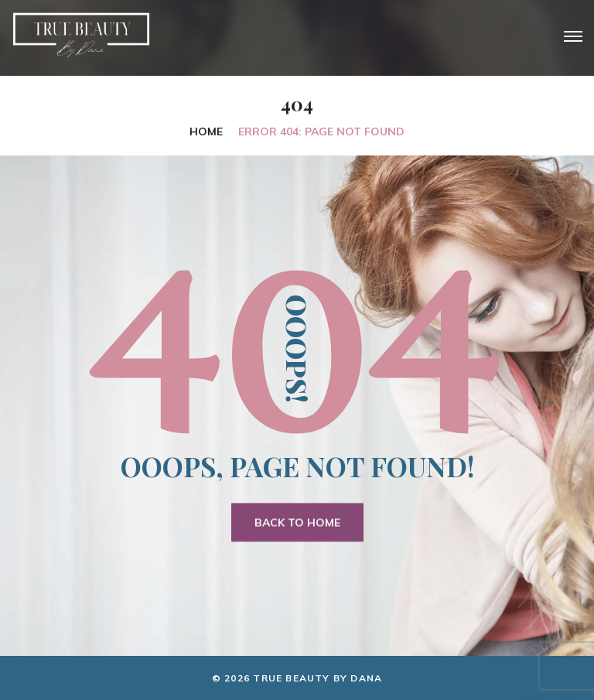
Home (206, 131)
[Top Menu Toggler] (573, 36)
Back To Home (297, 523)
